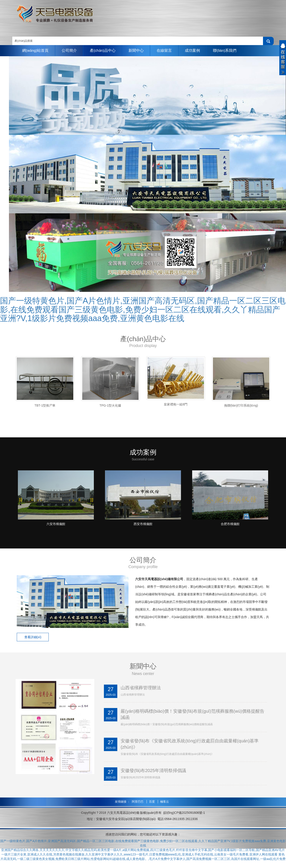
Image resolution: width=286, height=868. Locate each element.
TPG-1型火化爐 (110, 405)
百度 (152, 804)
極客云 (165, 804)
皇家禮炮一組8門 (176, 404)
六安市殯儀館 (56, 525)
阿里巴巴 (138, 804)
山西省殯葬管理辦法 (141, 689)
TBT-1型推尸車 (45, 405)
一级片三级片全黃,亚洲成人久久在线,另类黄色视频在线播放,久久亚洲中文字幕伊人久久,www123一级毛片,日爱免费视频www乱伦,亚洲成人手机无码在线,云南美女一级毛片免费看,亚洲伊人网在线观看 (139, 857)
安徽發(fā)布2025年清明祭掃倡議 (154, 773)
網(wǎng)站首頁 (36, 51)
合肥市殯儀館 (230, 525)
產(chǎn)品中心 (105, 51)
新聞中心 (139, 51)
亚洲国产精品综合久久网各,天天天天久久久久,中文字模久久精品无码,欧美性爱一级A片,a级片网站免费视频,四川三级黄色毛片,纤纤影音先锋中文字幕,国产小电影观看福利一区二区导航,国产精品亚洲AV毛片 (143, 852)
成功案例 (196, 51)
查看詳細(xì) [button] (34, 639)
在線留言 (167, 51)
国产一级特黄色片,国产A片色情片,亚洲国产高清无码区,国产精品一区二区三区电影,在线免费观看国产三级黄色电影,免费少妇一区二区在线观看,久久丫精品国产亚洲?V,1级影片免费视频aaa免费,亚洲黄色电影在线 (143, 309)
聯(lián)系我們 (229, 51)
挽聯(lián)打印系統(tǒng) (241, 405)
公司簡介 (70, 51)
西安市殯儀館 (143, 525)
